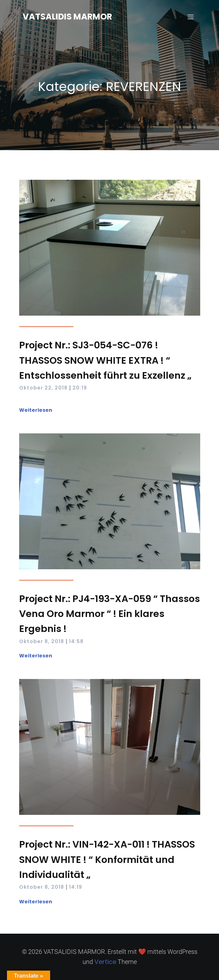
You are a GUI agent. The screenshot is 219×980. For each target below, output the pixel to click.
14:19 (76, 887)
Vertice (105, 962)
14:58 (76, 641)
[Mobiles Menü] (191, 17)
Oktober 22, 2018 (43, 388)
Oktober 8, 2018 (42, 641)
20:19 (80, 388)
